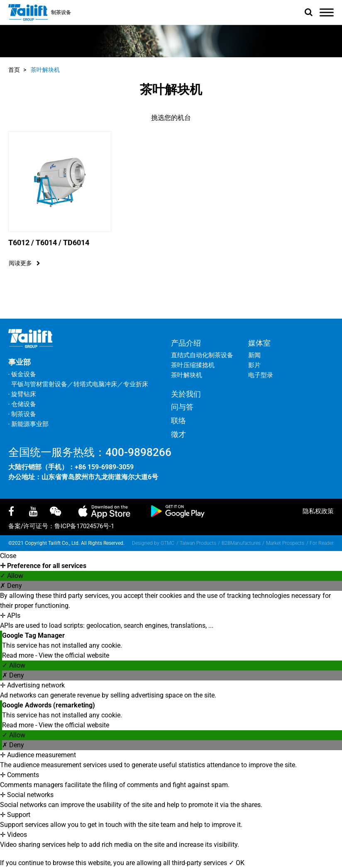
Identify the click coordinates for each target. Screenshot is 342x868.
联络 (178, 421)
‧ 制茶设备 (22, 414)
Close (8, 556)
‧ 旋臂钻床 (22, 394)
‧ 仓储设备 (22, 404)
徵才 (178, 434)
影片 (254, 365)
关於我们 (186, 394)
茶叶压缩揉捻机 (193, 365)
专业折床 (136, 384)
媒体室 (259, 343)
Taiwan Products (198, 543)
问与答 (182, 407)
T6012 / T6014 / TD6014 (49, 243)
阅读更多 (24, 263)
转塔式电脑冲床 (95, 384)
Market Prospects (285, 543)
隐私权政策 (318, 511)
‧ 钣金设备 (22, 374)
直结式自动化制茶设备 (202, 355)
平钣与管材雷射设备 (39, 384)
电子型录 (261, 375)
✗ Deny (11, 586)
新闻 (254, 355)
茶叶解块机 (45, 70)
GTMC (167, 543)
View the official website (74, 655)
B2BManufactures (241, 543)
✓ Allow (12, 576)
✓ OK (237, 863)
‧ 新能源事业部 (28, 424)
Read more (19, 655)
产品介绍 (186, 343)
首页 (14, 70)
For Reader (322, 543)
